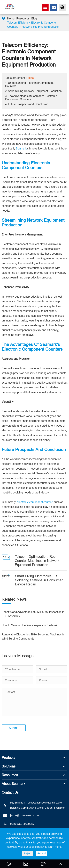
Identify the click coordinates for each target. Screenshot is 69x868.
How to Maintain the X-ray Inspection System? (29, 625)
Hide (31, 78)
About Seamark (13, 784)
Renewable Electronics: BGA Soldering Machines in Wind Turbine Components (33, 636)
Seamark (21, 148)
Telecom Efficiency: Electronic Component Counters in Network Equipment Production (33, 25)
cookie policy (37, 847)
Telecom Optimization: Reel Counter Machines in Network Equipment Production (37, 561)
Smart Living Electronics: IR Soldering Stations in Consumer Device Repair (39, 580)
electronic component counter (35, 502)
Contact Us (10, 792)
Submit (14, 728)
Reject (27, 853)
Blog (34, 18)
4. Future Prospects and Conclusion (27, 104)
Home (11, 18)
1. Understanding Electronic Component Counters (29, 84)
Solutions (9, 766)
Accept (41, 853)
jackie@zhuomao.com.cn (20, 815)
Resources (23, 18)
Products (8, 758)
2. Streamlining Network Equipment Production (33, 91)
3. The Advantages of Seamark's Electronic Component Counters (31, 98)
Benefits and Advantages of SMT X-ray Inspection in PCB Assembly (33, 614)
